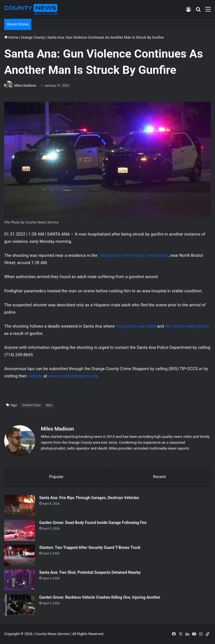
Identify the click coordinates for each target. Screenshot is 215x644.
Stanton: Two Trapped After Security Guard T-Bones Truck (90, 547)
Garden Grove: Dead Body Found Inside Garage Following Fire (93, 523)
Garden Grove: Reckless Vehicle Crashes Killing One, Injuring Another (100, 597)
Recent (159, 477)
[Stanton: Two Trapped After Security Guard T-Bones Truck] (20, 555)
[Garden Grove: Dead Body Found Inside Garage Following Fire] (20, 530)
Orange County (33, 37)
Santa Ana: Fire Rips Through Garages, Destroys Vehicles (89, 498)
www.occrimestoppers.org (73, 376)
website (35, 376)
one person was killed (135, 326)
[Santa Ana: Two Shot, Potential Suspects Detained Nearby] (20, 580)
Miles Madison (25, 86)
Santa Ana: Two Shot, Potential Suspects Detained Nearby (90, 572)
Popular (56, 477)
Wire (49, 405)
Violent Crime (31, 405)
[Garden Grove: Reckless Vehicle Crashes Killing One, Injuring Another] (20, 605)
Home (11, 37)
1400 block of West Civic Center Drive (133, 255)
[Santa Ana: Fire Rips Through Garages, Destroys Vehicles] (20, 505)
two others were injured (187, 326)
